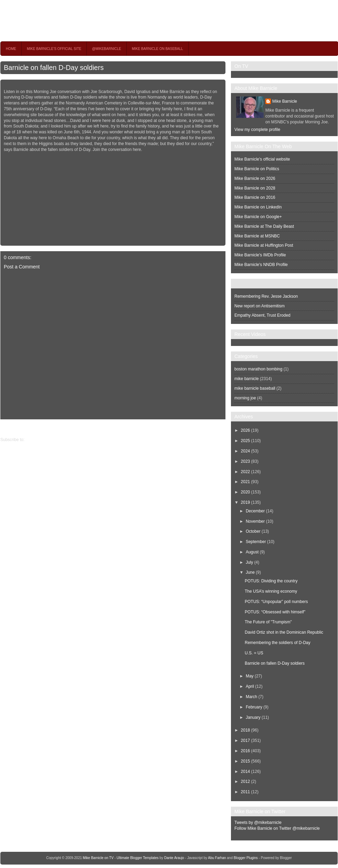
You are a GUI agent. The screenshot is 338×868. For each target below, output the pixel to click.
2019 (246, 502)
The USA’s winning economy (271, 591)
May (250, 676)
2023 (246, 461)
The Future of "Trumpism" (268, 622)
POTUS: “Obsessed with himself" (275, 612)
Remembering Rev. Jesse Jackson (266, 296)
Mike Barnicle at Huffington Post (264, 245)
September (256, 542)
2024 (246, 451)
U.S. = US (254, 653)
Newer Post (220, 428)
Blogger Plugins (246, 858)
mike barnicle (247, 379)
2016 (246, 751)
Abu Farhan (217, 858)
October (253, 531)
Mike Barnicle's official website (262, 159)
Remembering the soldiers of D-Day (278, 643)
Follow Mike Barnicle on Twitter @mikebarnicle (277, 828)
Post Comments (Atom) (47, 440)
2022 (246, 472)
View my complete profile (257, 130)
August (252, 552)
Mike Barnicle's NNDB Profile (261, 265)
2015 (246, 761)
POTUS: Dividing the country (271, 581)
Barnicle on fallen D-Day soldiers (54, 68)
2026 (246, 430)
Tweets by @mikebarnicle (258, 823)
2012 (246, 782)
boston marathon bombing (258, 369)
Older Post (10, 428)
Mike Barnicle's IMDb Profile (260, 255)
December (255, 511)
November (255, 521)
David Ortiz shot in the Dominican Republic (284, 632)
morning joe (245, 398)
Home (11, 49)
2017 (246, 741)
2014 (246, 772)
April (250, 686)
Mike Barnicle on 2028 (255, 188)
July (249, 562)
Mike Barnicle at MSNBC (257, 236)
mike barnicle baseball (255, 388)
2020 (246, 492)
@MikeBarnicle (107, 49)
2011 (246, 792)
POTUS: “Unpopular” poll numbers (276, 602)
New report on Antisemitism (260, 306)
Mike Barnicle (285, 101)
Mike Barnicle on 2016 (255, 197)
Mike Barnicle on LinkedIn (258, 207)
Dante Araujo (174, 858)
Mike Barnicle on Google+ (258, 217)
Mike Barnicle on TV (61, 21)
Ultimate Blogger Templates (138, 858)
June (250, 572)
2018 (246, 730)
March (251, 697)
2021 (246, 482)
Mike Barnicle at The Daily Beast (264, 226)
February (254, 707)
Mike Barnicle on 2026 (255, 178)
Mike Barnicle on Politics (257, 169)
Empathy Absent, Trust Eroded (262, 315)
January (253, 717)
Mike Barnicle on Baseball (157, 49)
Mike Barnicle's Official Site (54, 49)
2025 (246, 441)
